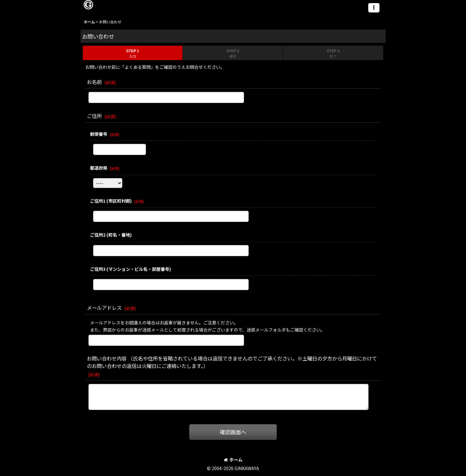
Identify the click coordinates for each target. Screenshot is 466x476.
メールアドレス (104, 308)
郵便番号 (99, 134)
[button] (374, 8)
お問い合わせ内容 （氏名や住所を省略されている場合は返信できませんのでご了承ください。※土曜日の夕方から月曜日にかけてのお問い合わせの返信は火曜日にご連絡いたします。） (232, 362)
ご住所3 (130, 269)
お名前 (94, 82)
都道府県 (99, 168)
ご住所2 (111, 235)
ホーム (233, 460)
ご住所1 (111, 201)
